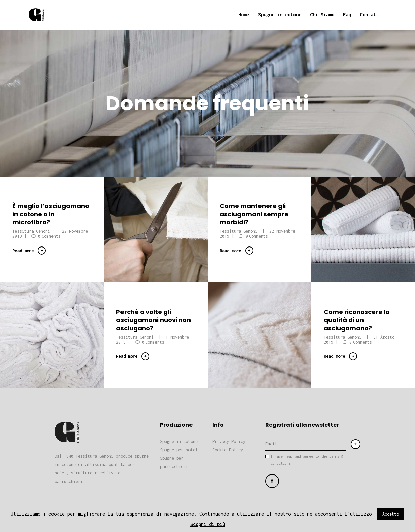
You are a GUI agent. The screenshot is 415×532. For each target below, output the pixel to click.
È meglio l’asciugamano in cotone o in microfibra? (51, 214)
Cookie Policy (228, 450)
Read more (23, 251)
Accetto (391, 514)
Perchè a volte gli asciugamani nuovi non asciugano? (153, 320)
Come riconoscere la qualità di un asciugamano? (357, 320)
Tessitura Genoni (32, 231)
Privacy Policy (229, 441)
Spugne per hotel (179, 450)
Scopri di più (208, 524)
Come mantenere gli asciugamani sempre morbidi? (254, 214)
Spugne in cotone (179, 441)
